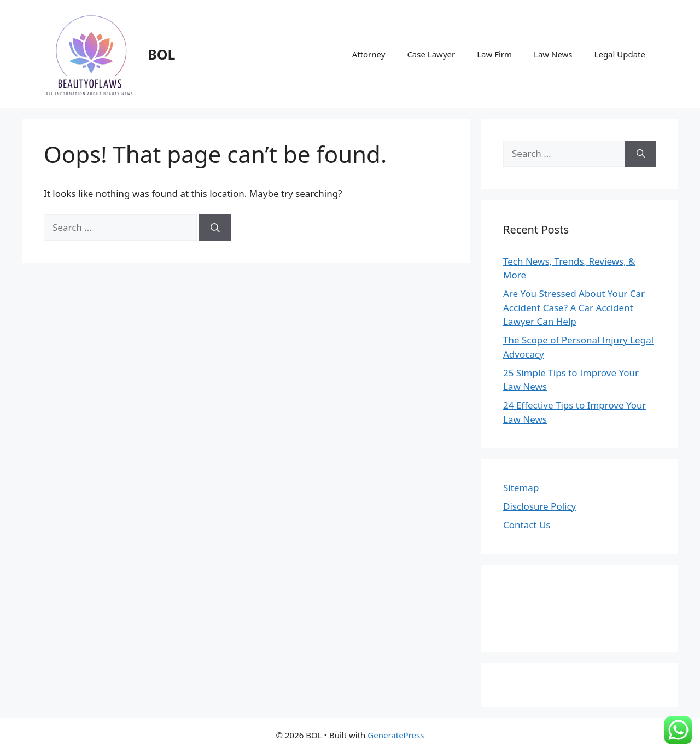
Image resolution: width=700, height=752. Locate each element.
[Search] (215, 228)
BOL (161, 54)
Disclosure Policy (539, 506)
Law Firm (494, 54)
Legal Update (620, 54)
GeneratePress (396, 735)
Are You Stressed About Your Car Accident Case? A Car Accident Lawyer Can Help (574, 307)
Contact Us (527, 525)
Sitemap (521, 488)
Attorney (369, 54)
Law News (553, 54)
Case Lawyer (431, 54)
